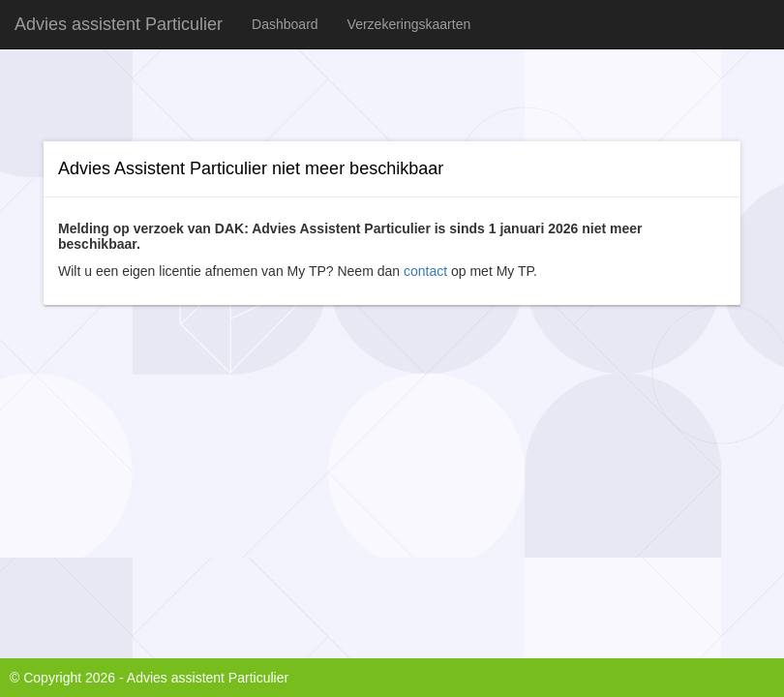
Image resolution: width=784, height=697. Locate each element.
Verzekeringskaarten (409, 24)
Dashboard (285, 24)
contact (425, 271)
